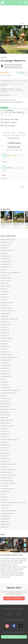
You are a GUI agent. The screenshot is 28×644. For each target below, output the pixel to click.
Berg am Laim (5, 281)
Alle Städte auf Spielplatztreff (14, 632)
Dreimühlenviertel (6, 308)
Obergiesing (4, 456)
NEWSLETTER (21, 609)
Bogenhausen (5, 286)
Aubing (3, 270)
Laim (2, 379)
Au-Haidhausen (5, 267)
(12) (6, 289)
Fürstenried (4, 335)
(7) (10, 286)
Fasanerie (3, 316)
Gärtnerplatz (4, 341)
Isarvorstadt (4, 363)
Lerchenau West (5, 387)
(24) (17, 319)
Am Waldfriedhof (5, 261)
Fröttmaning (4, 333)
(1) (6, 270)
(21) (7, 527)
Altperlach (4, 253)
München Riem (5, 423)
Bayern (14, 133)
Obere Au (3, 450)
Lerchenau (4, 385)
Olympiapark (4, 461)
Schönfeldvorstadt (6, 472)
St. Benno (3, 497)
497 (11, 112)
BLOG (14, 609)
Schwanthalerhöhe (6, 480)
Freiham (3, 327)
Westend (3, 527)
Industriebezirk (5, 360)
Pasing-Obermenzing (7, 464)
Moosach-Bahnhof (6, 420)
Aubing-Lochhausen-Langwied (12, 135)
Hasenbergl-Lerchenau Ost (8, 357)
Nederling (3, 428)
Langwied (3, 382)
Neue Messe (4, 431)
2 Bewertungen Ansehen (6, 75)
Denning (3, 300)
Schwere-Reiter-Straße (7, 483)
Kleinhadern (4, 374)
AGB (5, 620)
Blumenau (3, 283)
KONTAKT (9, 614)
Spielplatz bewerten (10, 122)
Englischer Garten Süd (7, 311)
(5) (11, 267)
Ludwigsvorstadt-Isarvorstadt (9, 390)
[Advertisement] (15, 196)
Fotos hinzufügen (9, 125)
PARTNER (19, 614)
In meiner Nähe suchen (14, 637)
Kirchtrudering (5, 371)
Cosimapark (4, 292)
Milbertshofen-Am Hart (7, 409)
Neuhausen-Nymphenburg (8, 439)
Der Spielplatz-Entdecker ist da (11, 555)
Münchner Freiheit (6, 426)
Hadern (3, 349)
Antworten (5, 162)
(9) (7, 316)
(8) (7, 417)
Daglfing (3, 294)
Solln (2, 494)
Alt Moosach (4, 245)
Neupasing (4, 442)
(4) (12, 338)
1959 (16, 112)
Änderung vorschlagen (11, 119)
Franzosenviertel (5, 324)
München (21, 133)
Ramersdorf (4, 467)
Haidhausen (4, 352)
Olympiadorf (4, 459)
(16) (9, 264)
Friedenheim (4, 330)
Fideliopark (4, 322)
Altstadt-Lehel (5, 256)
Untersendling (5, 516)
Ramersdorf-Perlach (6, 470)
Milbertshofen (5, 407)
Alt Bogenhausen (6, 242)
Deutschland (6, 133)
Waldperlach (4, 522)
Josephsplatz (4, 368)
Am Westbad (4, 264)
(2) (14, 240)
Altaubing (3, 248)
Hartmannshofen (5, 355)
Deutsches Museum (6, 302)
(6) (10, 256)
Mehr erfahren (5, 577)
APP (4, 609)
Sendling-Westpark (6, 489)
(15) (15, 409)
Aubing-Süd (4, 275)
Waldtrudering (5, 524)
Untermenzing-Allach (7, 513)
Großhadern (4, 346)
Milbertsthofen (5, 412)
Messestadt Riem (5, 404)
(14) (14, 475)
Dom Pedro (4, 305)
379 (7, 112)
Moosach (3, 417)
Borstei (3, 289)
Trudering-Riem (5, 505)
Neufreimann (4, 434)
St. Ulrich (3, 500)
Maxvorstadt (4, 401)
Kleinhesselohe (5, 376)
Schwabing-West (5, 478)
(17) (17, 439)
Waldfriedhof (4, 519)
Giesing (3, 344)
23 (20, 112)
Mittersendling (5, 415)
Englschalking (5, 313)
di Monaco (9, 110)
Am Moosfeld (4, 259)
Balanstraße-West (6, 278)
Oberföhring (4, 453)
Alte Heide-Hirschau (6, 250)
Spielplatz (3, 57)
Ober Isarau (4, 448)
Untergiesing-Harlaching (8, 511)
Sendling (3, 486)
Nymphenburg (5, 445)
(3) (9, 245)
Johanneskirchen (6, 365)
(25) (14, 464)
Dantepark (4, 297)
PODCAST (9, 609)
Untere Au (4, 508)
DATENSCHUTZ (12, 620)
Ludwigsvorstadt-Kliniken (8, 393)
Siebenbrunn (4, 491)
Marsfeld (3, 396)
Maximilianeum (5, 398)
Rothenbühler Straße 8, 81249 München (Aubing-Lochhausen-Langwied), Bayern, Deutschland (13, 66)
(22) (14, 470)
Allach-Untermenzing (7, 240)
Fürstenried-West (6, 338)
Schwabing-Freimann (7, 475)
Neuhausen (4, 437)
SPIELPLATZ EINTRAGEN (14, 598)
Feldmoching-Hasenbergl (8, 319)
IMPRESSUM (21, 620)
